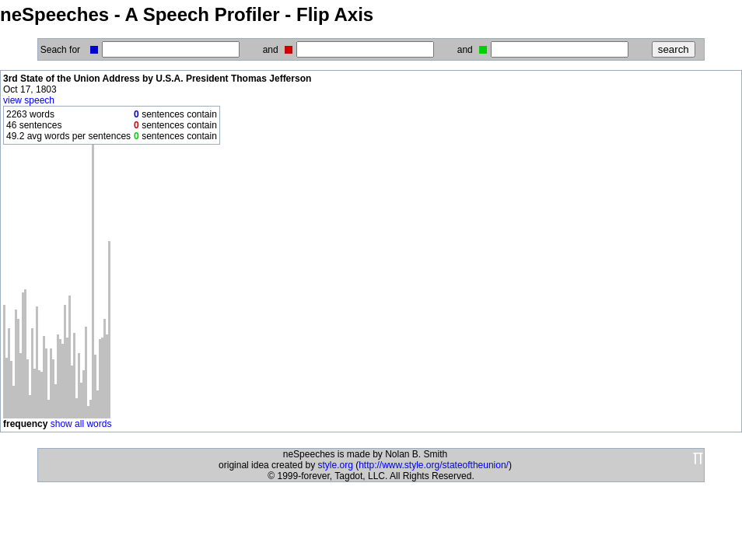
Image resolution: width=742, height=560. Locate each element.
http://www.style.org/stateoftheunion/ (434, 465)
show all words (81, 424)
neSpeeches (54, 14)
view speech (29, 100)
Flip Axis (335, 14)
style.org (335, 465)
